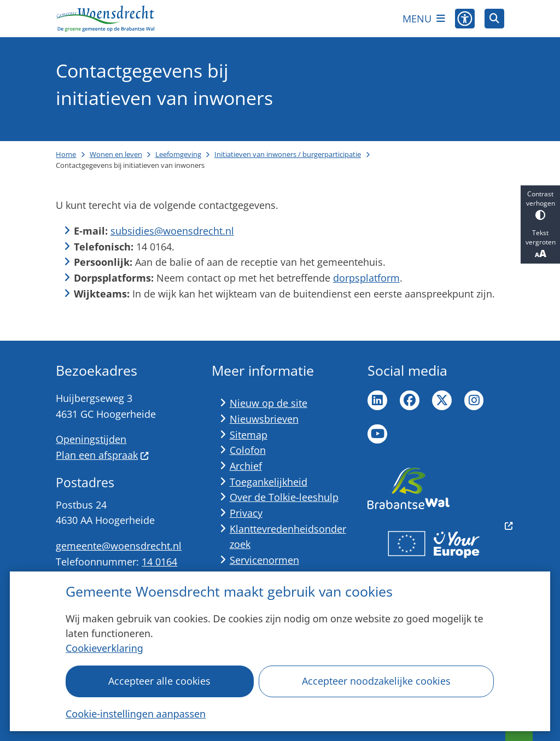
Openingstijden (91, 439)
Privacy (246, 513)
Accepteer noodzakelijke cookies (376, 681)
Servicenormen (264, 560)
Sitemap (249, 435)
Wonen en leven (116, 154)
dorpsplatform (366, 278)
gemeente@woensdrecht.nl (119, 546)
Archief (246, 466)
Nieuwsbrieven (264, 419)
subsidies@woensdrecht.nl (172, 231)
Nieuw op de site (269, 403)
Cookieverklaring (104, 648)
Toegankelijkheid (269, 482)
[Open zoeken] (494, 19)
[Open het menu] (424, 19)
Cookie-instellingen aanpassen (136, 714)
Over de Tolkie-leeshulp (284, 497)
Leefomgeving (178, 154)
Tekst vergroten (540, 244)
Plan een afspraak (102, 455)
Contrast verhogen (540, 205)
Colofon (248, 450)
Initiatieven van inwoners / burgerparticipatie (288, 154)
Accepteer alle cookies (160, 681)
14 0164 (159, 562)
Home (66, 154)
